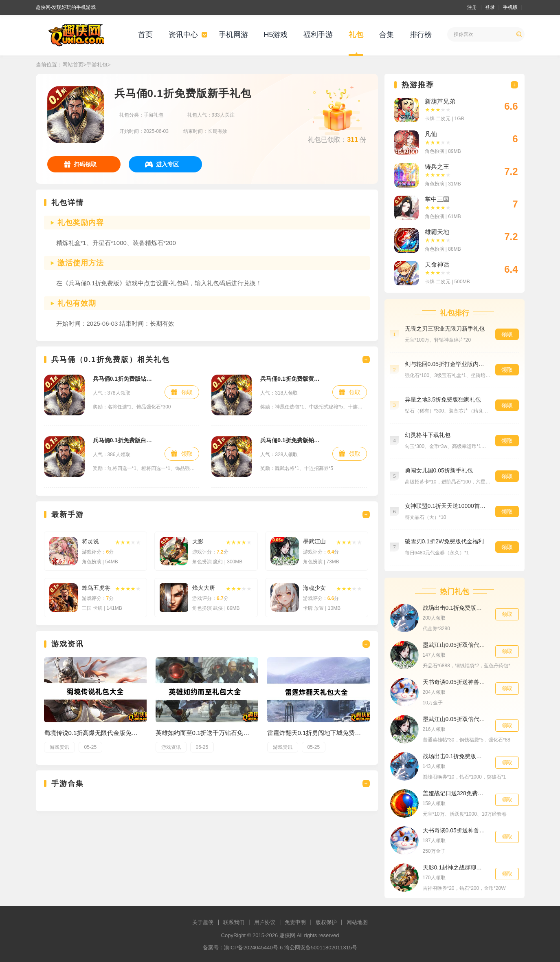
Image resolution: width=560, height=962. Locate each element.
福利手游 (318, 35)
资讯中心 (183, 35)
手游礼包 (97, 65)
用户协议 (265, 922)
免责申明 (295, 922)
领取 (187, 392)
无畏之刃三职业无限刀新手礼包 (445, 329)
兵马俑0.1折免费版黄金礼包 (292, 379)
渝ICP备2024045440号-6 (254, 948)
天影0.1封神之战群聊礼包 (455, 867)
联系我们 (234, 922)
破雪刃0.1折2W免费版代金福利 (444, 541)
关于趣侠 (203, 922)
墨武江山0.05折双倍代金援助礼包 (455, 645)
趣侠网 (287, 935)
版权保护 (326, 922)
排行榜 (421, 35)
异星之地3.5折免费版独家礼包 (443, 399)
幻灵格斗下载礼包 (428, 435)
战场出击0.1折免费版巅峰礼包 (455, 756)
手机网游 (233, 35)
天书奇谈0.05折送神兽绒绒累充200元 (455, 682)
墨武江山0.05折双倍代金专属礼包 (455, 719)
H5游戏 (276, 35)
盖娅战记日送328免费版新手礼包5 (455, 793)
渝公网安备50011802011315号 (321, 948)
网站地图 (357, 922)
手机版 (510, 7)
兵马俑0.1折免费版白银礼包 (125, 440)
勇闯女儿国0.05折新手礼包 (439, 470)
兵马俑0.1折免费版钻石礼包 (125, 379)
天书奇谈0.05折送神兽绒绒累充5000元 (455, 830)
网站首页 (73, 65)
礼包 (356, 35)
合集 (387, 35)
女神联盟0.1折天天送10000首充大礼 (446, 506)
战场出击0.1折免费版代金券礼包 (455, 608)
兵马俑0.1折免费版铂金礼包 (292, 440)
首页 (145, 35)
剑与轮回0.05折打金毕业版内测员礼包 (446, 364)
